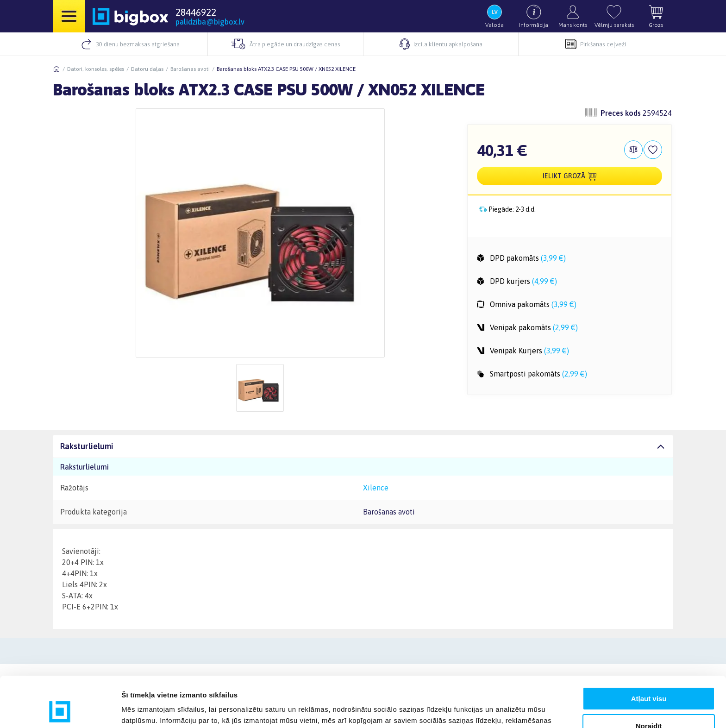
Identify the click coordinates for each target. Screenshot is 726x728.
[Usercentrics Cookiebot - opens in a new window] (60, 710)
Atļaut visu (649, 651)
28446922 (196, 12)
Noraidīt (649, 678)
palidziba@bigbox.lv (210, 22)
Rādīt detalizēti (146, 710)
